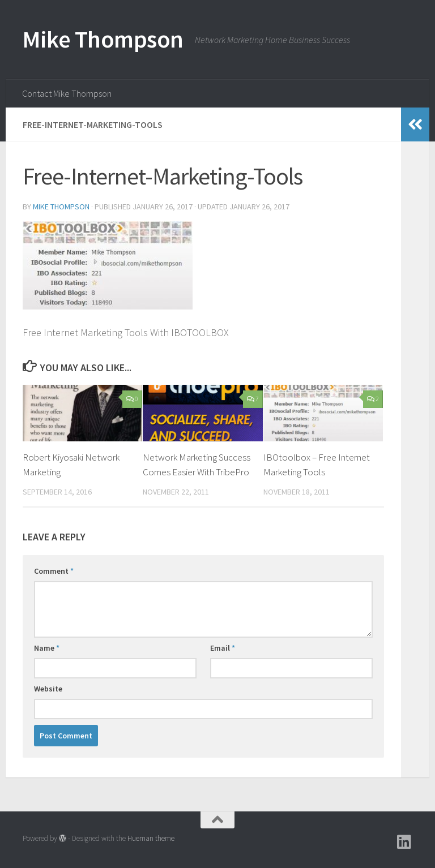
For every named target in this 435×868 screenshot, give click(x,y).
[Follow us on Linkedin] (404, 842)
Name (47, 648)
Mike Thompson (103, 39)
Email (223, 648)
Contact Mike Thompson (67, 93)
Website (48, 689)
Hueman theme (151, 838)
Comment (54, 571)
